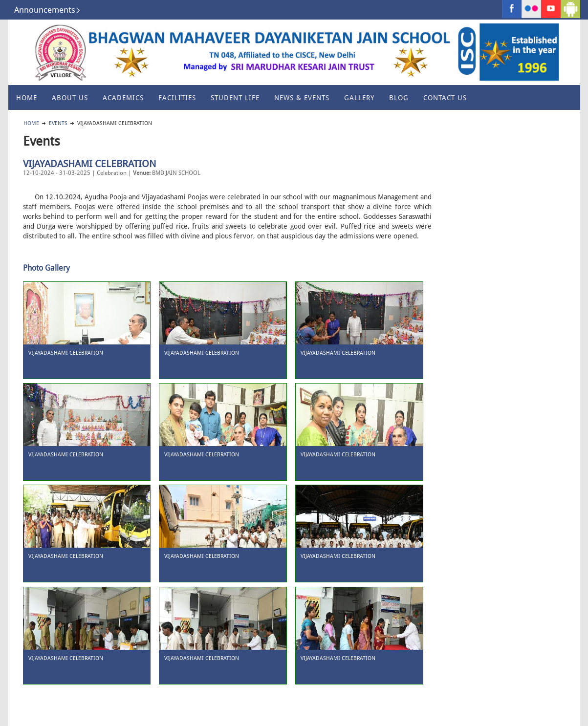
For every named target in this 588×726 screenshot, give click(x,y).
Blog (399, 98)
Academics (123, 98)
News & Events (302, 98)
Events (58, 123)
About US (70, 98)
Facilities (177, 98)
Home (27, 98)
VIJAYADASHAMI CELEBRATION (90, 164)
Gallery (359, 98)
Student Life (235, 98)
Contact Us (445, 98)
